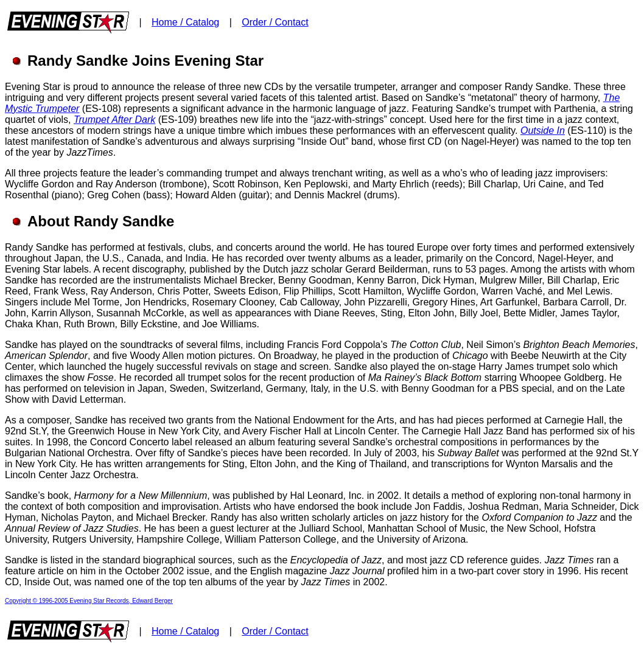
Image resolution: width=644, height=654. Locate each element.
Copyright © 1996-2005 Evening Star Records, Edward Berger (89, 601)
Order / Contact (275, 22)
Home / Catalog (185, 22)
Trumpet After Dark (114, 120)
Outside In (543, 130)
